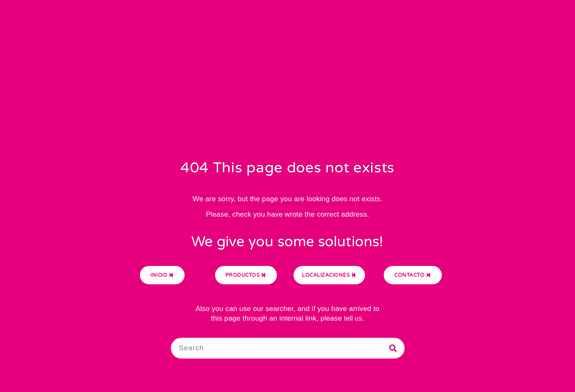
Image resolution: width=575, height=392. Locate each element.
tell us (353, 318)
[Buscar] (393, 348)
